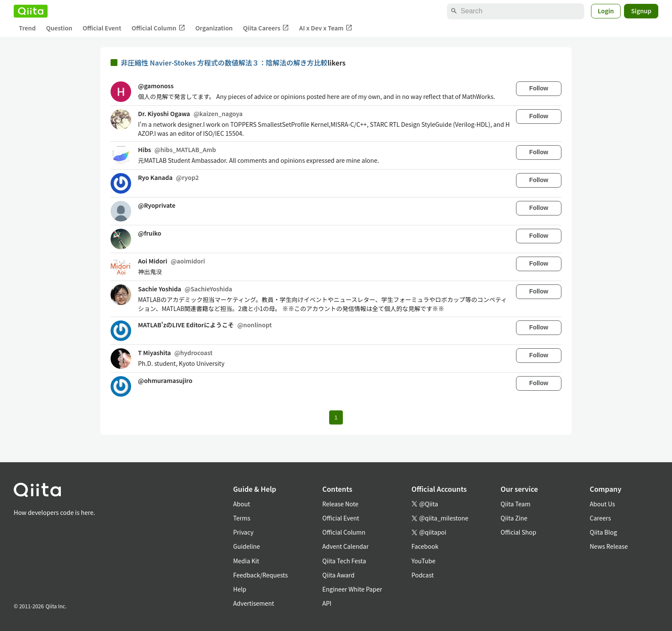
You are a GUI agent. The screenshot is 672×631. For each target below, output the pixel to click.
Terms (242, 518)
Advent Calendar (345, 546)
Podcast (423, 575)
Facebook (425, 546)
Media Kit (246, 561)
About (241, 504)
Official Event (102, 28)
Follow (539, 88)
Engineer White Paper (352, 589)
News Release (609, 546)
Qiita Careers (266, 28)
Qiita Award (338, 575)
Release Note (340, 504)
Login (606, 11)
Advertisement (254, 603)
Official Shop (518, 532)
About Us (602, 504)
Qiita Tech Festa (344, 561)
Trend (27, 28)
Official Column (158, 28)
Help (240, 589)
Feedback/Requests (261, 575)
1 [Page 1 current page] (336, 417)
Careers (600, 518)
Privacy (243, 532)
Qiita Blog (603, 532)
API (327, 603)
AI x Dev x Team (326, 28)
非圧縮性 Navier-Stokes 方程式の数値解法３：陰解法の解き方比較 (224, 63)
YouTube (423, 561)
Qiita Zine (514, 518)
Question (59, 28)
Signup (641, 11)
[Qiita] (31, 11)
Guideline (247, 546)
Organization (214, 28)
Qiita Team (516, 504)
